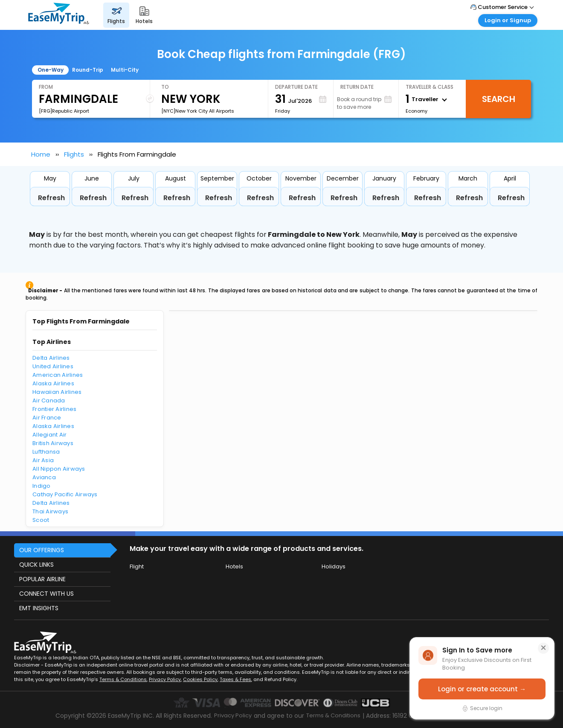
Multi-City (125, 70)
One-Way (51, 70)
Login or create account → (482, 689)
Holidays (334, 566)
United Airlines (53, 366)
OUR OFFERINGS (42, 550)
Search (499, 99)
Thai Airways (50, 511)
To (165, 87)
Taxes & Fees (235, 679)
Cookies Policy (200, 679)
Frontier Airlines (54, 409)
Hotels (234, 566)
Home (41, 154)
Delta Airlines (51, 358)
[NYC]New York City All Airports (198, 111)
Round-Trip (88, 70)
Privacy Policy (165, 679)
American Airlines (58, 375)
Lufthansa (46, 452)
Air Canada (49, 400)
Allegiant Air (49, 435)
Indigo (42, 486)
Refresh (51, 198)
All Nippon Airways (59, 469)
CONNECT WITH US (46, 594)
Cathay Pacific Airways (65, 494)
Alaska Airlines (53, 383)
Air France (47, 418)
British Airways (53, 443)
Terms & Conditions (123, 679)
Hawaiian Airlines (57, 392)
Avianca (44, 477)
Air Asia (43, 460)
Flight (137, 566)
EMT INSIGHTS (39, 608)
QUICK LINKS (36, 565)
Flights (74, 154)
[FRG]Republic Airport (64, 111)
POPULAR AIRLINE (42, 579)
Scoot (41, 520)
